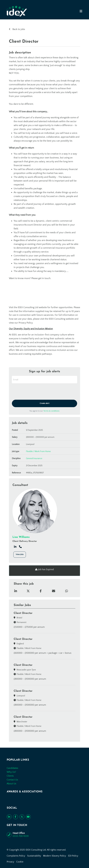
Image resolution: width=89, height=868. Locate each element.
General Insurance (34, 458)
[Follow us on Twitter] (22, 817)
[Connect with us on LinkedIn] (9, 817)
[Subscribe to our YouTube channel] (28, 817)
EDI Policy (73, 856)
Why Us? (11, 772)
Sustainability (34, 856)
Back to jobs (18, 29)
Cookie (20, 862)
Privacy (10, 862)
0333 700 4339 (21, 836)
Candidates (12, 768)
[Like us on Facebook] (16, 817)
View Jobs (20, 554)
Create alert (44, 403)
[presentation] (34, 392)
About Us (11, 784)
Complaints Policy (16, 856)
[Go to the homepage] (17, 11)
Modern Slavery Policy (55, 856)
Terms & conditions (51, 411)
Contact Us (12, 780)
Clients (10, 776)
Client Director (23, 613)
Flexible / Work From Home (38, 451)
